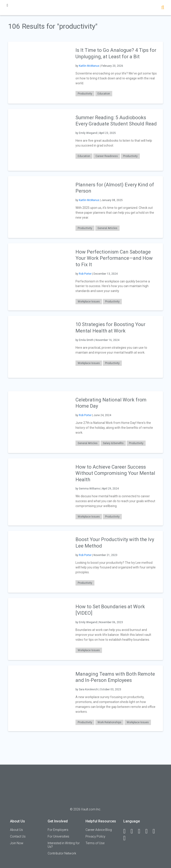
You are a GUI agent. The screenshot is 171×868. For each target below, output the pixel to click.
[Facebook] (126, 831)
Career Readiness (107, 156)
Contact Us (18, 836)
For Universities (58, 836)
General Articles (107, 228)
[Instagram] (149, 831)
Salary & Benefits (113, 443)
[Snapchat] (126, 838)
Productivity (85, 94)
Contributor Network (62, 853)
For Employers (58, 830)
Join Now (17, 843)
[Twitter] (141, 831)
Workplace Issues (89, 302)
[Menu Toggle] (7, 5)
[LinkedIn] (134, 831)
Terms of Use (95, 843)
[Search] (163, 8)
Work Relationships (109, 722)
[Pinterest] (156, 831)
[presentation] (39, 72)
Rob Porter (85, 274)
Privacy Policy (95, 836)
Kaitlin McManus (89, 66)
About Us (16, 830)
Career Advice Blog (99, 830)
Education (104, 94)
